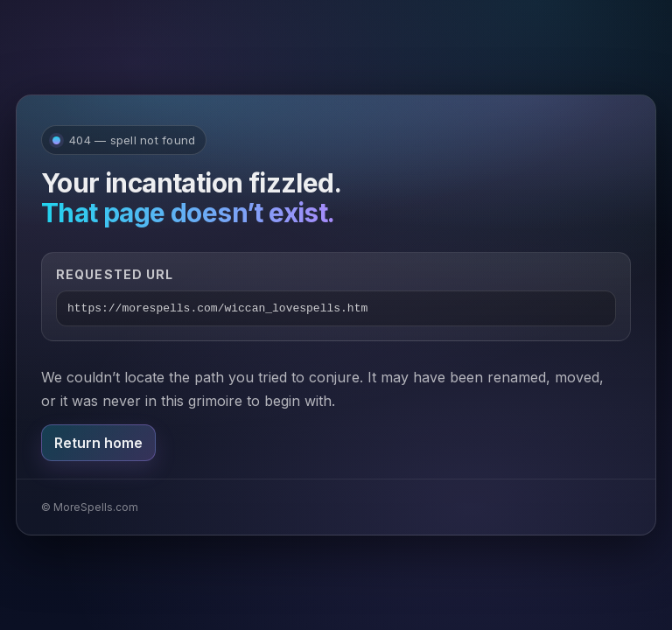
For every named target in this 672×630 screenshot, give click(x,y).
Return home (98, 443)
